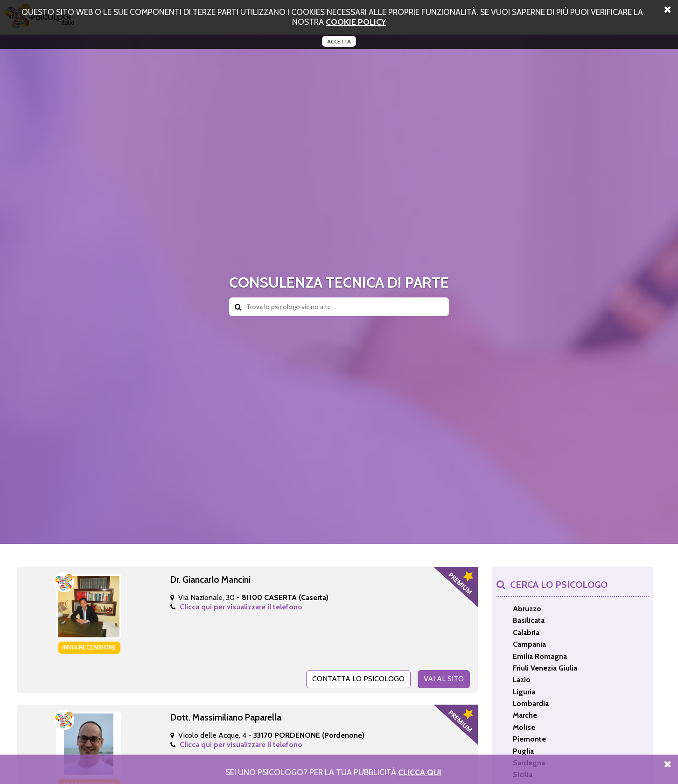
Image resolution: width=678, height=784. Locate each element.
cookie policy (356, 22)
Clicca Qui (420, 772)
